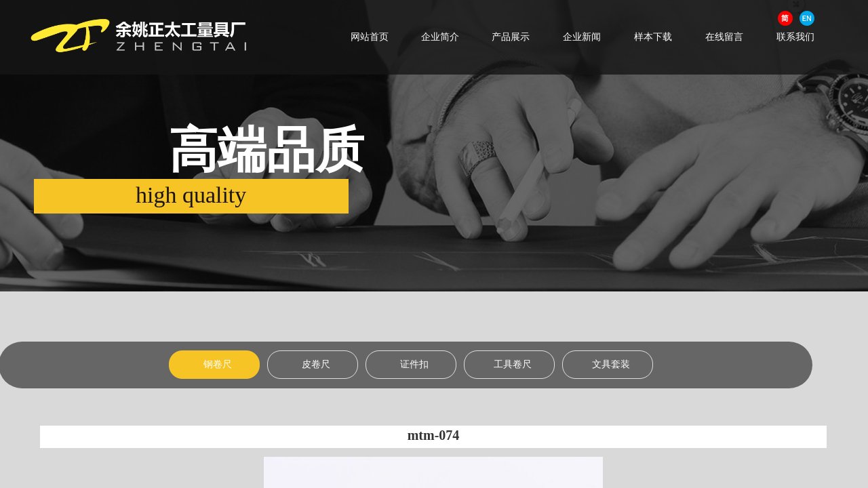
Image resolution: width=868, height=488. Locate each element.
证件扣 (414, 364)
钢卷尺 (218, 364)
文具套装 (611, 364)
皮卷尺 (316, 364)
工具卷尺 (513, 364)
